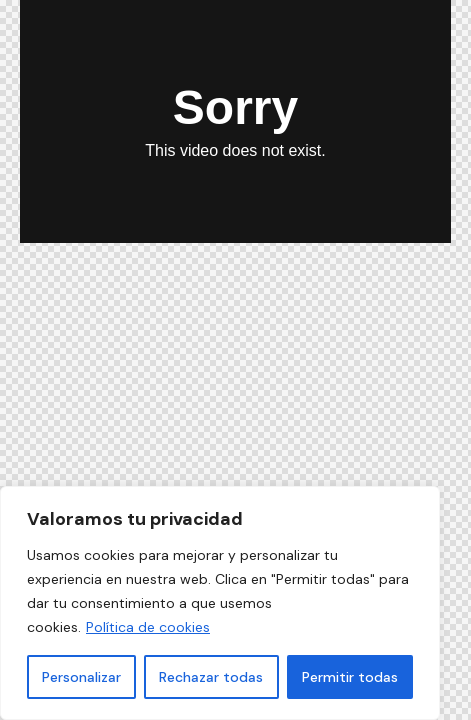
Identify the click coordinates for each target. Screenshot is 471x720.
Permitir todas (350, 677)
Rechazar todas (211, 677)
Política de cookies (148, 627)
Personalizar (81, 677)
